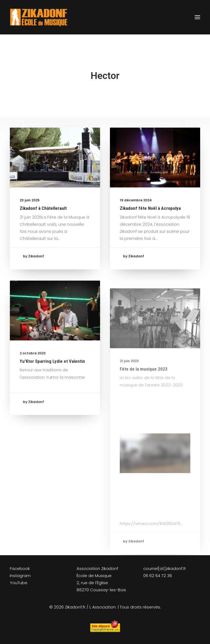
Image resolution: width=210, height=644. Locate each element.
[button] (197, 17)
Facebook (20, 568)
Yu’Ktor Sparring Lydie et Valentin (52, 378)
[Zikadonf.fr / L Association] (39, 17)
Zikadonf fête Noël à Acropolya (150, 210)
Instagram (20, 576)
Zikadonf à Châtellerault (43, 208)
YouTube (19, 583)
